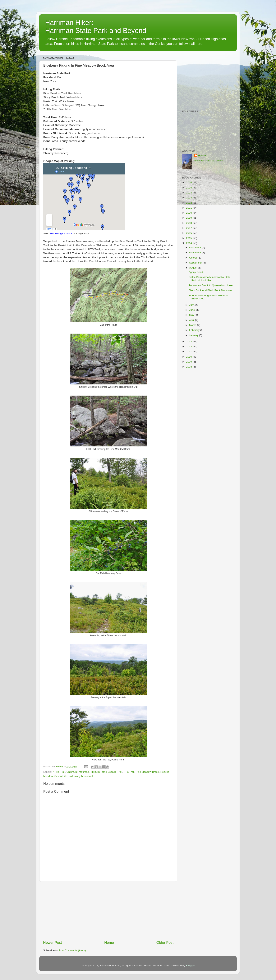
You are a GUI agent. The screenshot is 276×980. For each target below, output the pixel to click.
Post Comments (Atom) (72, 950)
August (194, 268)
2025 (189, 188)
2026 (189, 182)
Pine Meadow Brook (147, 772)
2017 (189, 228)
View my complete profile (209, 161)
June (192, 310)
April (192, 320)
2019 (189, 218)
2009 (189, 362)
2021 (189, 208)
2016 (189, 233)
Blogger (190, 966)
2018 (189, 223)
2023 (189, 198)
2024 (189, 193)
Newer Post (53, 942)
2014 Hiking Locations (61, 234)
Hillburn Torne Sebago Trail (106, 772)
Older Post (165, 942)
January (194, 335)
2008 (189, 367)
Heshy (202, 156)
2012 (189, 347)
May (192, 315)
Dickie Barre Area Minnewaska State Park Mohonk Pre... (210, 279)
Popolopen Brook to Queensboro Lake (211, 285)
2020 (189, 213)
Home (109, 942)
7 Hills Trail (59, 772)
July (192, 305)
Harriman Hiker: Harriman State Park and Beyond (96, 27)
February (195, 330)
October (194, 258)
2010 (189, 357)
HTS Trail (129, 772)
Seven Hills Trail (64, 776)
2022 (189, 203)
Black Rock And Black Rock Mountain (210, 290)
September (196, 263)
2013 (189, 342)
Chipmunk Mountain (78, 772)
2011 (189, 352)
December (195, 247)
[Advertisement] (108, 911)
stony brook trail (83, 776)
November (195, 252)
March (193, 325)
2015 (189, 238)
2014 (189, 243)
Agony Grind (196, 272)
